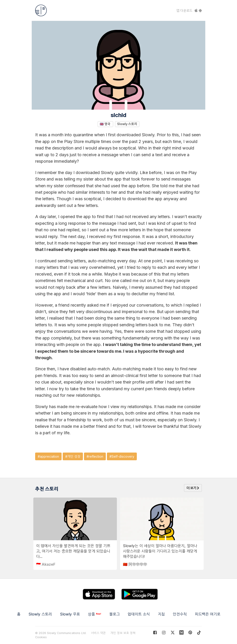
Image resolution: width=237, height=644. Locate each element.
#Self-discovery (122, 456)
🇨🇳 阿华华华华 (135, 564)
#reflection (95, 456)
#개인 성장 (73, 456)
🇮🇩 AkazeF (46, 564)
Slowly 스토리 (127, 124)
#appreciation (48, 456)
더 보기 (193, 488)
